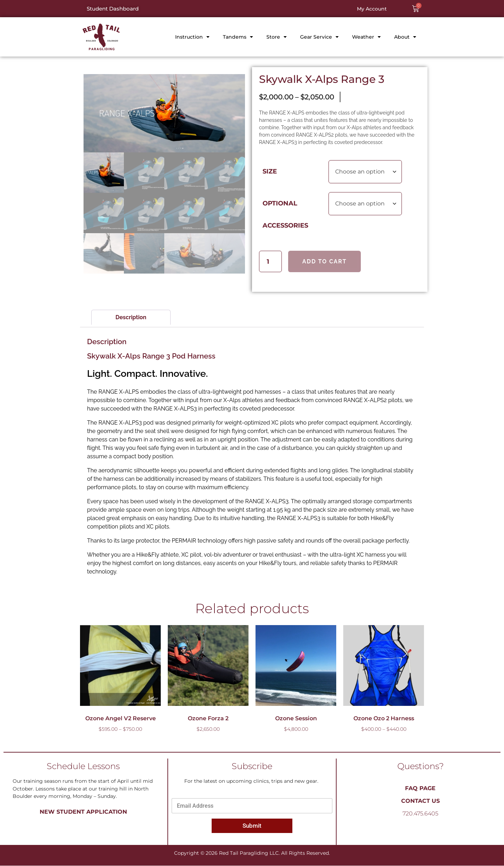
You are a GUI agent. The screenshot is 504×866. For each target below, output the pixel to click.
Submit (252, 826)
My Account (372, 9)
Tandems (238, 37)
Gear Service (319, 37)
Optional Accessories (285, 214)
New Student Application (83, 812)
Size (270, 171)
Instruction (192, 37)
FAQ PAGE (420, 789)
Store (277, 37)
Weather (366, 37)
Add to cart (324, 261)
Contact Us (420, 801)
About (405, 37)
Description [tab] (131, 318)
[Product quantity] (270, 261)
